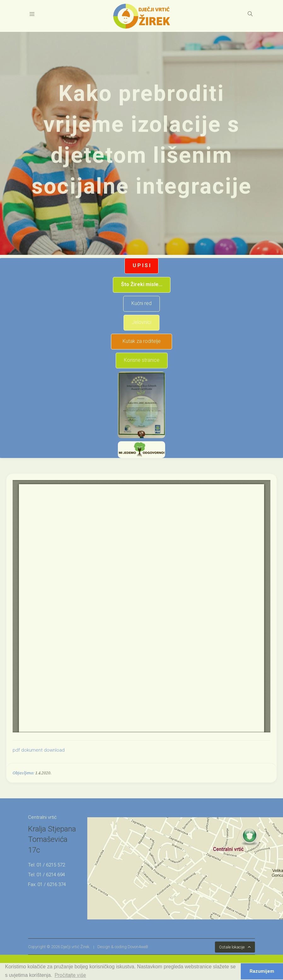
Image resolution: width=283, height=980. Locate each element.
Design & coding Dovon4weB (123, 947)
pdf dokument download (39, 750)
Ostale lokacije (232, 947)
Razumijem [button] (262, 971)
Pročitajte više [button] (70, 975)
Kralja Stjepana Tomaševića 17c (52, 839)
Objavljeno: (23, 773)
